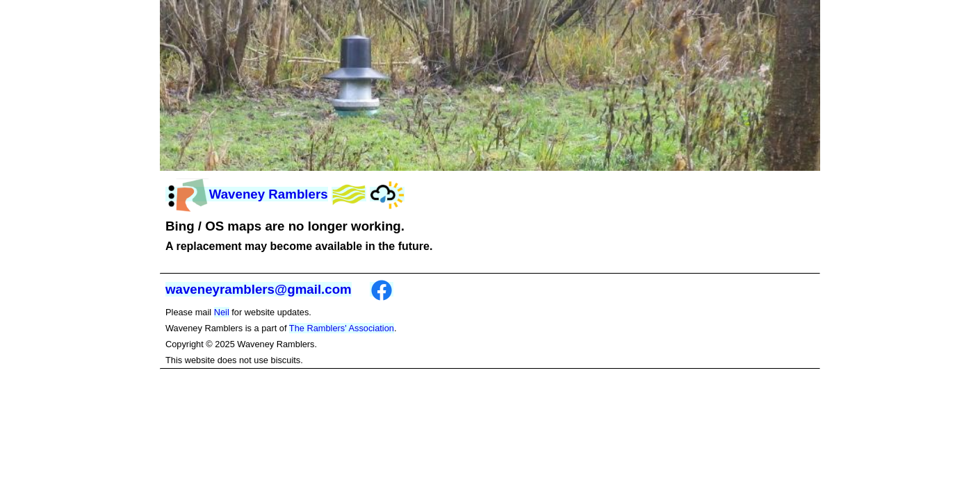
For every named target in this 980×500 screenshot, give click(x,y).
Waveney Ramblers (247, 194)
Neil (222, 312)
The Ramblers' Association (342, 328)
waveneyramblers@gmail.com (259, 289)
